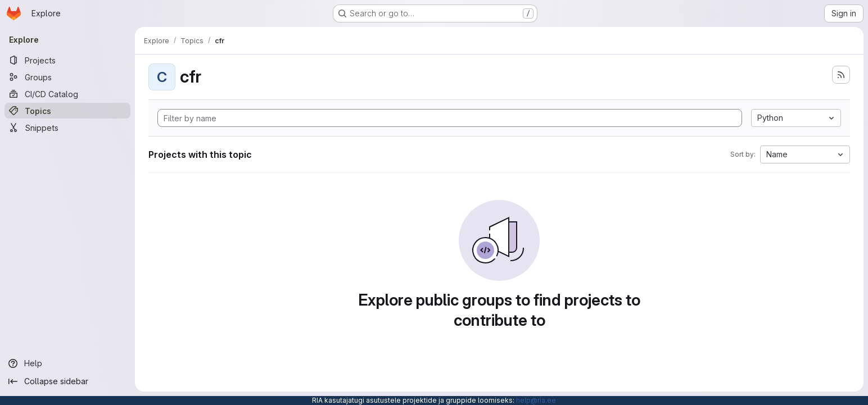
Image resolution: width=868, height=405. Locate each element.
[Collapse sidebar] (67, 381)
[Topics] (67, 111)
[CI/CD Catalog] (67, 94)
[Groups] (67, 77)
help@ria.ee (536, 400)
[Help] (67, 363)
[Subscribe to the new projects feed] (841, 75)
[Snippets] (67, 128)
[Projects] (67, 60)
